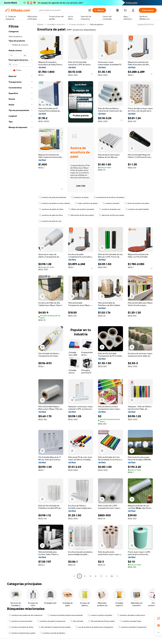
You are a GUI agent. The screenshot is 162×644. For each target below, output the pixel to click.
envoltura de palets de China (51, 209)
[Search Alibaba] (62, 10)
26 (112, 576)
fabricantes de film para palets (81, 215)
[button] (90, 10)
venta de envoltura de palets (137, 203)
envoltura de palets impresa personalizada (65, 615)
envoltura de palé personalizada (53, 197)
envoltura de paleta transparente (132, 627)
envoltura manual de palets (21, 621)
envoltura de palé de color (50, 221)
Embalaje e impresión (56, 24)
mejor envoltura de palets (86, 203)
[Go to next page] (117, 576)
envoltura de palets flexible (137, 209)
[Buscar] (99, 10)
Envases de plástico (78, 24)
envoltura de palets (80, 197)
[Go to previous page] (74, 576)
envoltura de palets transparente (51, 621)
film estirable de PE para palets (102, 621)
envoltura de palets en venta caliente (55, 203)
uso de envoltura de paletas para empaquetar (94, 627)
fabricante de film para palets (112, 215)
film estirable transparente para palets (54, 627)
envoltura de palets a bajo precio (131, 615)
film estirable (77, 621)
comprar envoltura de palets (100, 615)
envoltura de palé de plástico (53, 633)
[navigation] (21, 301)
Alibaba (40, 24)
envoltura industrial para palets (22, 633)
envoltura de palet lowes (131, 621)
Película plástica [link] (97, 24)
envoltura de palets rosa (110, 209)
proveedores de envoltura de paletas (109, 197)
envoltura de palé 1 (111, 203)
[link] (158, 618)
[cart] (126, 11)
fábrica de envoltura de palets (81, 209)
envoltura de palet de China (51, 215)
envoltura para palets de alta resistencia (26, 615)
